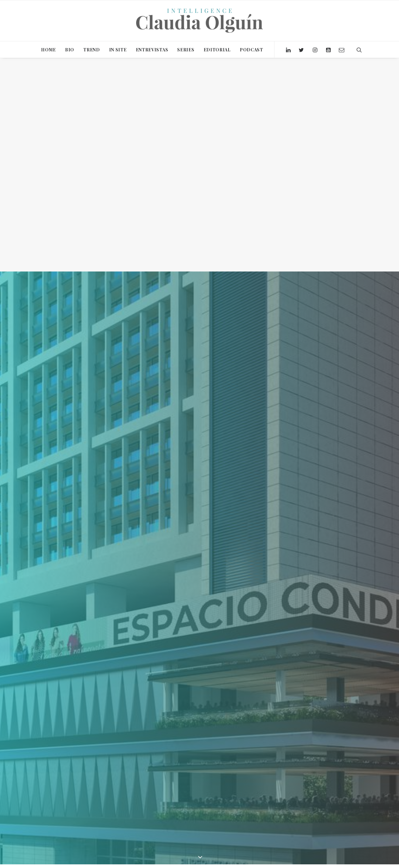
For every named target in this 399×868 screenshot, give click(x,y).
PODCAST (251, 50)
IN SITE (118, 50)
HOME (48, 50)
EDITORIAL (217, 50)
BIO (70, 50)
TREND (92, 50)
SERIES (186, 50)
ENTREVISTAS (152, 50)
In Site (100, 693)
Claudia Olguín (139, 693)
